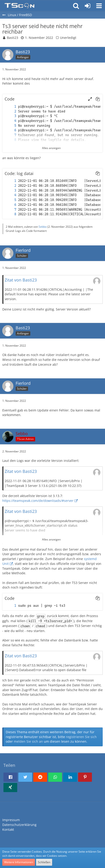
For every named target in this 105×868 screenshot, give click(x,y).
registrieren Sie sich (81, 737)
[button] (99, 6)
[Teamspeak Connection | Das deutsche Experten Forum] (19, 6)
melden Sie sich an (28, 741)
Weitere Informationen (19, 862)
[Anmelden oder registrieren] (88, 6)
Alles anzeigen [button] (51, 539)
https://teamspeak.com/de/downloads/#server (38, 501)
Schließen (44, 862)
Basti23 (13, 38)
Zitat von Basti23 (21, 280)
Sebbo (43, 227)
